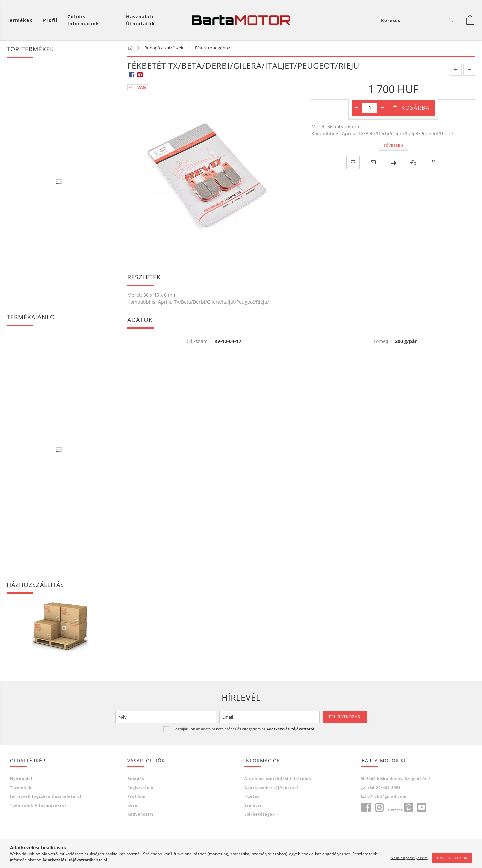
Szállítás (253, 806)
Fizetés (252, 797)
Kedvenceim (140, 815)
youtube (421, 808)
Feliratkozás (345, 717)
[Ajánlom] (373, 163)
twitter (395, 810)
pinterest (408, 808)
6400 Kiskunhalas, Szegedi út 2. (399, 779)
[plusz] (382, 108)
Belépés (136, 779)
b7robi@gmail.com (387, 797)
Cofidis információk (83, 20)
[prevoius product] (456, 70)
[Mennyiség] (370, 108)
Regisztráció (140, 788)
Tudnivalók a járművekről (38, 806)
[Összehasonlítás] (413, 163)
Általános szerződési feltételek (278, 779)
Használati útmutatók (140, 20)
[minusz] (357, 108)
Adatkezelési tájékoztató (272, 788)
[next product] (469, 70)
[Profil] (50, 20)
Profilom (136, 797)
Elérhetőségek (260, 815)
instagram (379, 808)
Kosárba (416, 108)
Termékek (21, 788)
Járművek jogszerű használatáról (46, 797)
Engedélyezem (452, 858)
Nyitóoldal (21, 779)
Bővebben (393, 146)
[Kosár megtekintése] (21, 20)
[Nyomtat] (393, 163)
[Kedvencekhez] (353, 163)
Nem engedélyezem (409, 858)
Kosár (133, 806)
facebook (366, 808)
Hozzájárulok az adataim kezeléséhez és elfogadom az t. (244, 729)
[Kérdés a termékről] (433, 163)
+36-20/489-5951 (384, 788)
